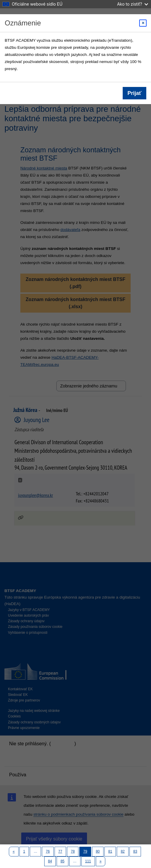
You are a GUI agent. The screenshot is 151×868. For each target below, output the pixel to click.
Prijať (134, 93)
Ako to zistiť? (133, 4)
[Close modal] (143, 23)
